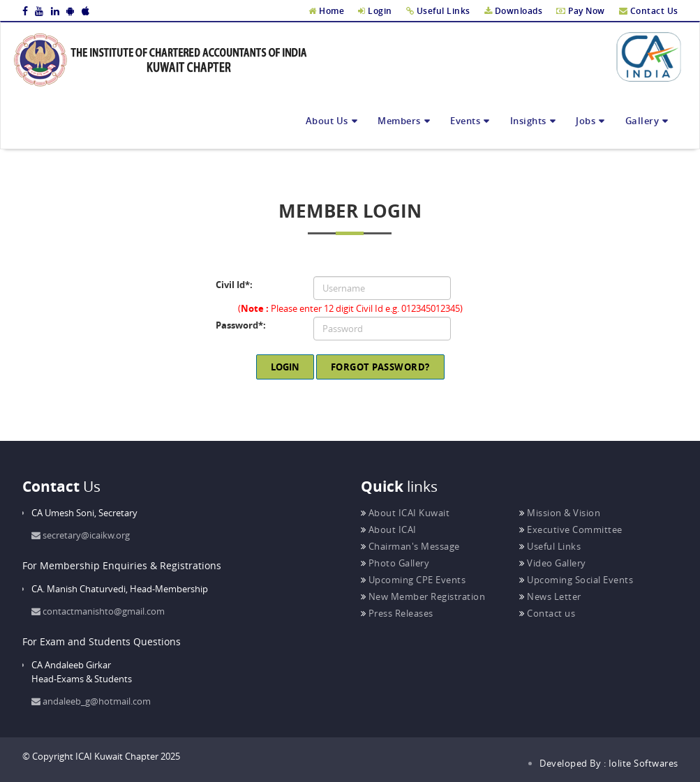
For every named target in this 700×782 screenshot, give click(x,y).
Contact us (547, 613)
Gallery (642, 121)
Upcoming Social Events (576, 580)
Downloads (514, 11)
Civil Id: (236, 285)
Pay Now (581, 11)
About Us (327, 121)
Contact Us (649, 11)
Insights (528, 121)
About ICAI (389, 529)
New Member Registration (423, 596)
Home (326, 11)
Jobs (586, 121)
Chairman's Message (410, 546)
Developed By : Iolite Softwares (609, 763)
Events (465, 121)
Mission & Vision (560, 513)
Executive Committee (571, 529)
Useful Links (438, 11)
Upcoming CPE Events (414, 580)
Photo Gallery (395, 563)
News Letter (550, 596)
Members (399, 121)
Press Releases (397, 613)
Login (375, 11)
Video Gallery (553, 563)
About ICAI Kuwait (405, 513)
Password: (243, 325)
